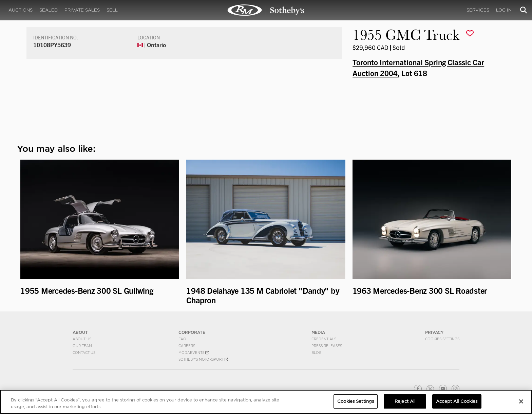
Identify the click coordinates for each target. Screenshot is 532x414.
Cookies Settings (442, 339)
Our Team (82, 346)
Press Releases (327, 346)
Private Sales (82, 10)
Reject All (405, 401)
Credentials (324, 339)
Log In (504, 10)
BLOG (317, 353)
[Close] (521, 401)
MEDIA (318, 332)
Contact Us (84, 353)
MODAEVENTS (194, 353)
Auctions (21, 10)
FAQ (182, 339)
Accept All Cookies (457, 401)
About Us (82, 339)
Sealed (49, 10)
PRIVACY (434, 332)
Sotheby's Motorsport (203, 359)
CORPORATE (192, 332)
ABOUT (80, 332)
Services (478, 10)
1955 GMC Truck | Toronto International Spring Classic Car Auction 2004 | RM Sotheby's (266, 10)
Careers (187, 346)
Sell (112, 10)
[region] (266, 402)
